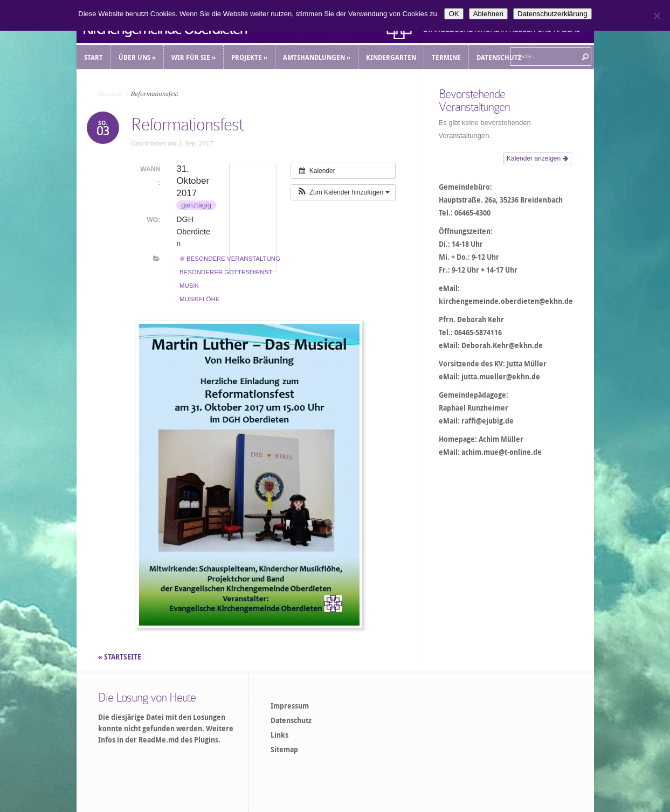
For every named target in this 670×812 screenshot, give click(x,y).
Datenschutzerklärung (552, 14)
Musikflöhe (199, 299)
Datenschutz (291, 720)
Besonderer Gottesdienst (226, 272)
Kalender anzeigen (537, 158)
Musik (189, 286)
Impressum (290, 706)
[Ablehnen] (657, 16)
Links (279, 735)
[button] (343, 192)
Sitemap (284, 749)
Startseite (111, 93)
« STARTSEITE (120, 657)
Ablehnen (488, 14)
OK (454, 14)
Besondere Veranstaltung (230, 259)
